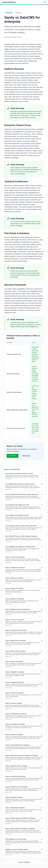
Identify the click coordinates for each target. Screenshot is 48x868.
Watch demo (26, 456)
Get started (13, 456)
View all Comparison (24, 862)
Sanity (7, 49)
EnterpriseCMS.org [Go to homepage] (9, 2)
